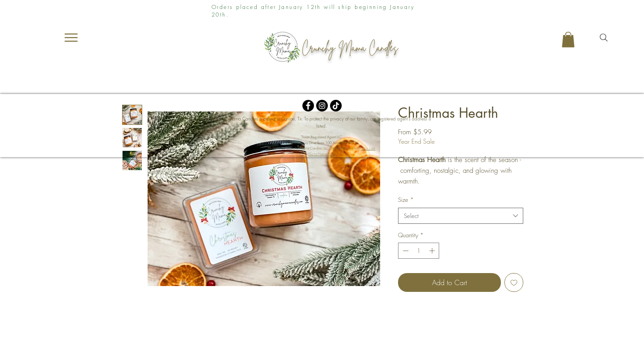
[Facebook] (308, 106)
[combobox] (461, 216)
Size (406, 200)
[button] (568, 40)
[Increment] (433, 251)
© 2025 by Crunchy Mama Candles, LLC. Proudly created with (322, 148)
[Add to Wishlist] (514, 282)
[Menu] (71, 38)
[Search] (604, 38)
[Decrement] (405, 251)
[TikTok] (336, 106)
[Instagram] (322, 106)
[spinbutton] (419, 251)
